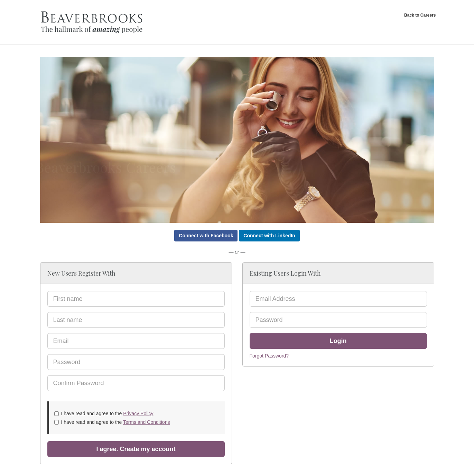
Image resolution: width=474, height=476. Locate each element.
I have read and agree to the (104, 413)
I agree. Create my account (136, 449)
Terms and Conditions (146, 422)
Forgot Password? (269, 356)
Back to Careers (420, 15)
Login (338, 341)
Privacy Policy (138, 413)
